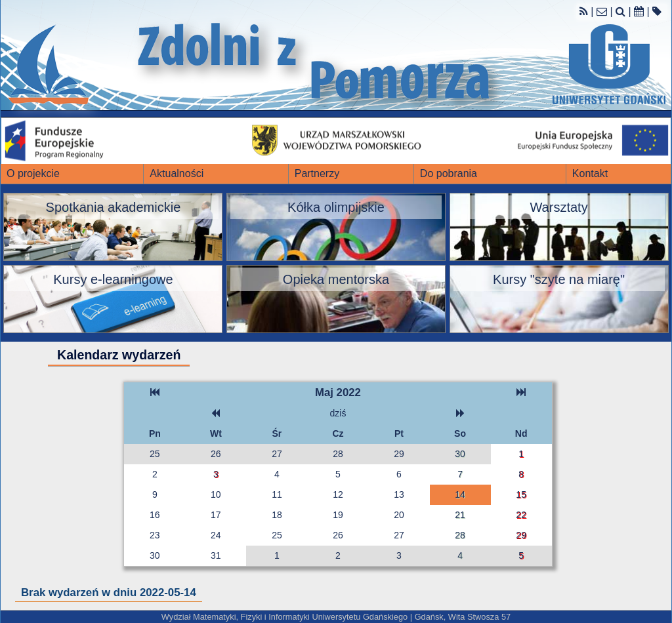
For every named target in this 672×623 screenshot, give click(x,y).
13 (399, 494)
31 (216, 555)
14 (460, 494)
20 (399, 515)
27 (277, 454)
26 (216, 454)
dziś (338, 413)
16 (155, 515)
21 (460, 515)
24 (216, 535)
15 (521, 494)
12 (338, 494)
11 (277, 494)
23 (155, 535)
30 (460, 454)
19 (338, 515)
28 (338, 454)
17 (216, 515)
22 (521, 515)
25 (155, 454)
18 (277, 515)
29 (399, 454)
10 (216, 494)
